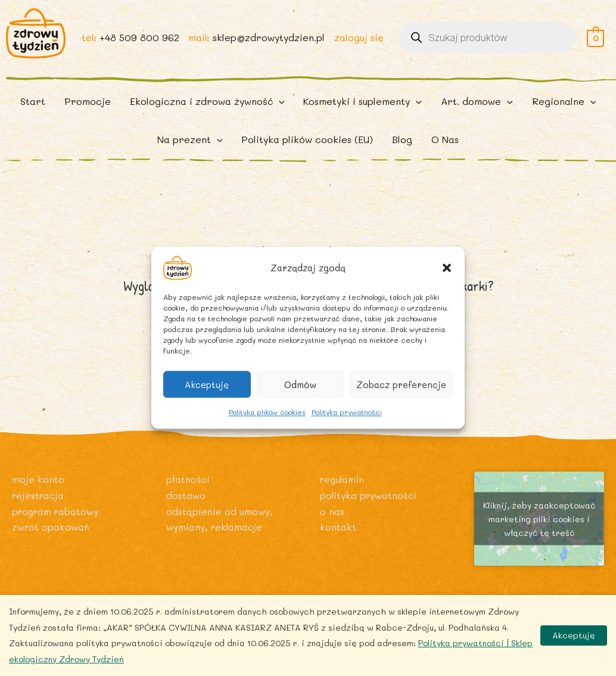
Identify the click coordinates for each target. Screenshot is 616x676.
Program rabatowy (57, 515)
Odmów (300, 384)
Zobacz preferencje (401, 384)
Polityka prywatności (347, 412)
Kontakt (338, 531)
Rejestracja (39, 499)
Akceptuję (207, 384)
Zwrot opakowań (51, 531)
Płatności (188, 484)
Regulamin (343, 484)
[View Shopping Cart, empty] (595, 43)
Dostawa (186, 499)
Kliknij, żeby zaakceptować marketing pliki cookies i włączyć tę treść (539, 523)
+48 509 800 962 (138, 43)
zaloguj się (358, 43)
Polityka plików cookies (267, 412)
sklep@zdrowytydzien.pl (268, 43)
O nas (332, 515)
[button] (447, 268)
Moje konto (38, 484)
